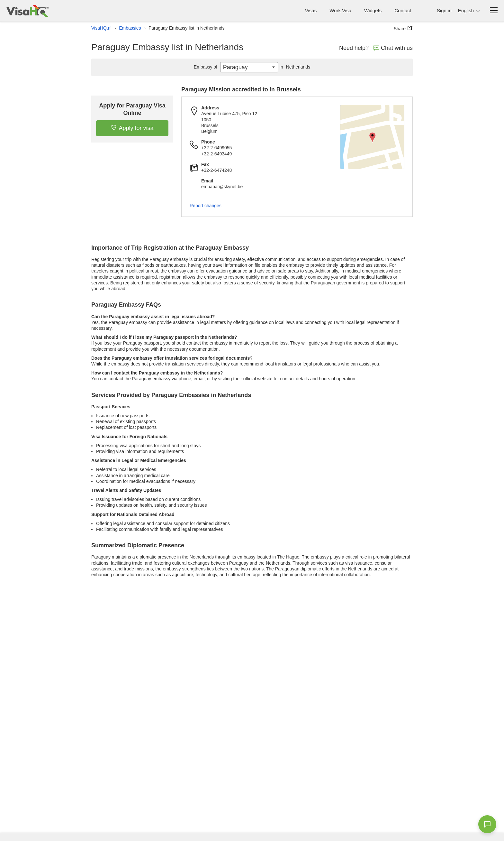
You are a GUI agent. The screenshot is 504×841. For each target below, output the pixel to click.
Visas (311, 10)
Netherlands (294, 67)
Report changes (206, 206)
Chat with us (393, 48)
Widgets (373, 10)
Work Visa (340, 10)
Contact (403, 10)
